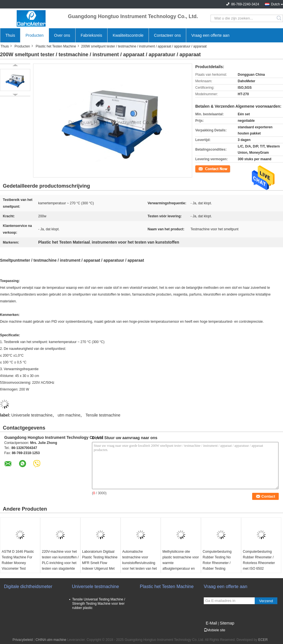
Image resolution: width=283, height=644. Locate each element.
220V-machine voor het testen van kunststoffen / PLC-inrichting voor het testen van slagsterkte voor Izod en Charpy (60, 563)
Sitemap (227, 623)
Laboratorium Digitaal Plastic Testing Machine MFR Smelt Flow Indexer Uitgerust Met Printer (100, 563)
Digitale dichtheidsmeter (28, 586)
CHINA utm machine (51, 640)
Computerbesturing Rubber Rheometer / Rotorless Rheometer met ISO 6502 (259, 560)
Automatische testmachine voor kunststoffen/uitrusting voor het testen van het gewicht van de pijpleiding (140, 566)
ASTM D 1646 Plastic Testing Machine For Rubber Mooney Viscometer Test (18, 560)
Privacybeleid (22, 640)
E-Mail (211, 623)
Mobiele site (215, 630)
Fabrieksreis (91, 35)
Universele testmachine (32, 415)
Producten (35, 35)
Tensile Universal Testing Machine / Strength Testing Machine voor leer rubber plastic (99, 604)
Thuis (10, 35)
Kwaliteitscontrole (128, 35)
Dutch (276, 4)
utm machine (69, 415)
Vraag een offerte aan (210, 35)
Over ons (62, 35)
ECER (263, 640)
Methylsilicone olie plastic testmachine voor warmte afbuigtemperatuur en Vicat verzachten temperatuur (181, 566)
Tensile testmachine (103, 415)
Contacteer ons (167, 35)
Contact (201, 168)
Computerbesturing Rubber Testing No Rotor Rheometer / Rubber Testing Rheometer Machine (218, 563)
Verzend (266, 601)
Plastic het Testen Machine (56, 46)
